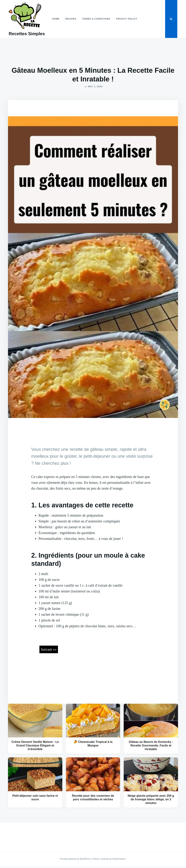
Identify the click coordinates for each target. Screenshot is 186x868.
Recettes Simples (27, 34)
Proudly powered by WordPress (76, 859)
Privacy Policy (127, 19)
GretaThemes (119, 859)
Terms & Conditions (96, 19)
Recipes (71, 19)
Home (56, 19)
